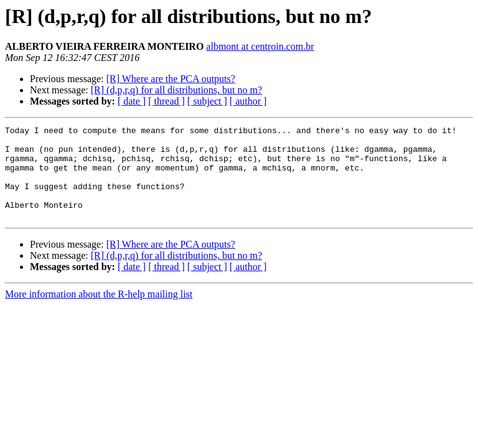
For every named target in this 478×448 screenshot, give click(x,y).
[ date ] (132, 101)
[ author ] (248, 101)
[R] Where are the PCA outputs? (171, 79)
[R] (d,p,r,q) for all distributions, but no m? (176, 90)
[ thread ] (166, 101)
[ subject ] (207, 101)
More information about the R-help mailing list (99, 313)
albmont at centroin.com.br (260, 46)
